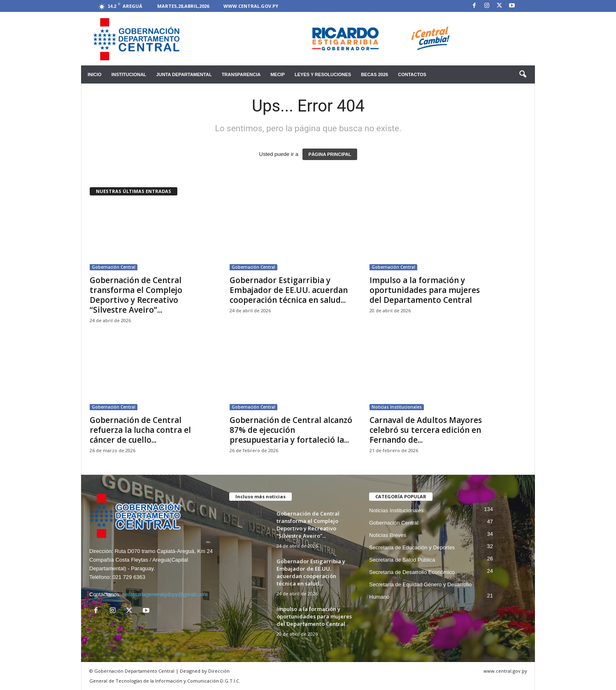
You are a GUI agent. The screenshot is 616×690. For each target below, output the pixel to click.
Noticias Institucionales (397, 407)
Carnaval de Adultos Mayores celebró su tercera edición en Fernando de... (426, 430)
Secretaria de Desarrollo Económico (412, 572)
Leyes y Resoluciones (323, 74)
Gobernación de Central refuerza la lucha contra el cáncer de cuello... (140, 430)
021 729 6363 (129, 577)
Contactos (412, 74)
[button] (523, 74)
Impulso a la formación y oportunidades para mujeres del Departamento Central (425, 290)
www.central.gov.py (251, 6)
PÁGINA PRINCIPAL (330, 154)
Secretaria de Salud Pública (402, 560)
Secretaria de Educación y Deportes (412, 547)
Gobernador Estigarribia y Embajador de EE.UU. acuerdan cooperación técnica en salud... (289, 290)
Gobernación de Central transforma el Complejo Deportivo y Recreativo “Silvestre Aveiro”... (136, 295)
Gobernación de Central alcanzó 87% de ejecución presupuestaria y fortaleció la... (291, 430)
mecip (278, 74)
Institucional (129, 74)
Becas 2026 (374, 74)
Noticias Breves (388, 535)
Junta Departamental (184, 74)
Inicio (95, 74)
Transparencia (241, 74)
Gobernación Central (114, 267)
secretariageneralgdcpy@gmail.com (165, 594)
